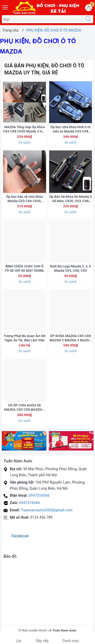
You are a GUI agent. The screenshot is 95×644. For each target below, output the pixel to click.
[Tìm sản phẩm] (43, 19)
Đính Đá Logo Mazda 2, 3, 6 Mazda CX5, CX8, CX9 (71, 268)
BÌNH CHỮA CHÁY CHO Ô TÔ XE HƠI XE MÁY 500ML (24, 268)
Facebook (20, 536)
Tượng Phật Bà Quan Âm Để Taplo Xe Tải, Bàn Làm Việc (24, 338)
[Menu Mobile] (5, 7)
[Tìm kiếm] (88, 19)
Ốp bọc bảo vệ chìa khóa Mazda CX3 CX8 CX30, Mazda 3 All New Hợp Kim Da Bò (25, 199)
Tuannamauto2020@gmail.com (47, 510)
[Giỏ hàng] (89, 8)
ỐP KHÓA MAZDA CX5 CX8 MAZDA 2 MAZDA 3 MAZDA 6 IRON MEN (71, 338)
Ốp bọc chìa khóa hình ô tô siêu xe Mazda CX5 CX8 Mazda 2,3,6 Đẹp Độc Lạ (71, 129)
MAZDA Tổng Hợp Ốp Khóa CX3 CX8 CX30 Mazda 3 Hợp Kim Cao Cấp (24, 129)
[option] (24, 441)
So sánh (25, 142)
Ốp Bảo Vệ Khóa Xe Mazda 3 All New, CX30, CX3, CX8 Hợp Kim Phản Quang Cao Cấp (70, 199)
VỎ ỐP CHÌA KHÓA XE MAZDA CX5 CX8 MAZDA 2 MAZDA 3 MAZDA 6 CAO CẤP (24, 408)
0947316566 (39, 495)
